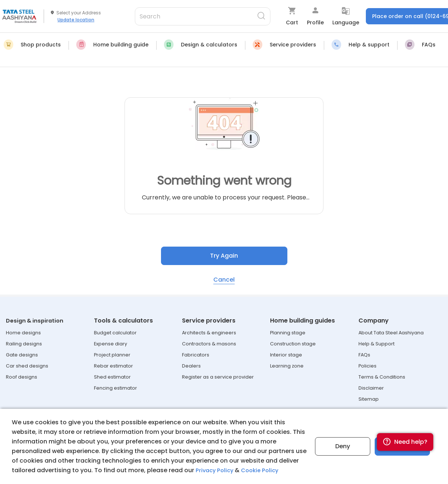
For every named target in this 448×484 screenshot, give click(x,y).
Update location (76, 20)
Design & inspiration (36, 321)
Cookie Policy (264, 470)
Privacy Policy (216, 470)
